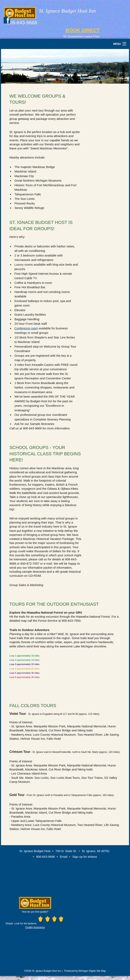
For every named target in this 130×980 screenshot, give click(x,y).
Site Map (101, 971)
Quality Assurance (35, 927)
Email (64, 857)
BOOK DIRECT (83, 30)
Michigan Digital (87, 971)
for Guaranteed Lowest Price (82, 36)
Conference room (26, 328)
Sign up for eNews (85, 857)
